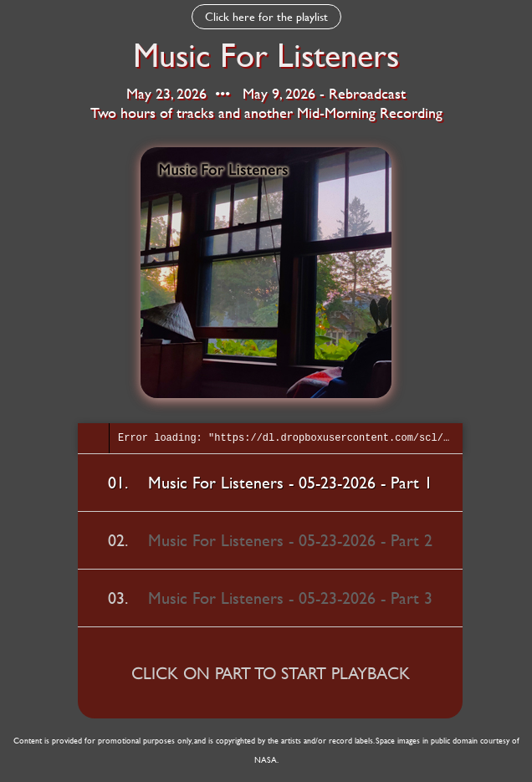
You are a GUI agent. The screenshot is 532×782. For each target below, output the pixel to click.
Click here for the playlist (266, 16)
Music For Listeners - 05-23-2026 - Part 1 (290, 482)
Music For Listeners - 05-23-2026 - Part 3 (290, 598)
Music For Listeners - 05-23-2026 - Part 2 (290, 540)
